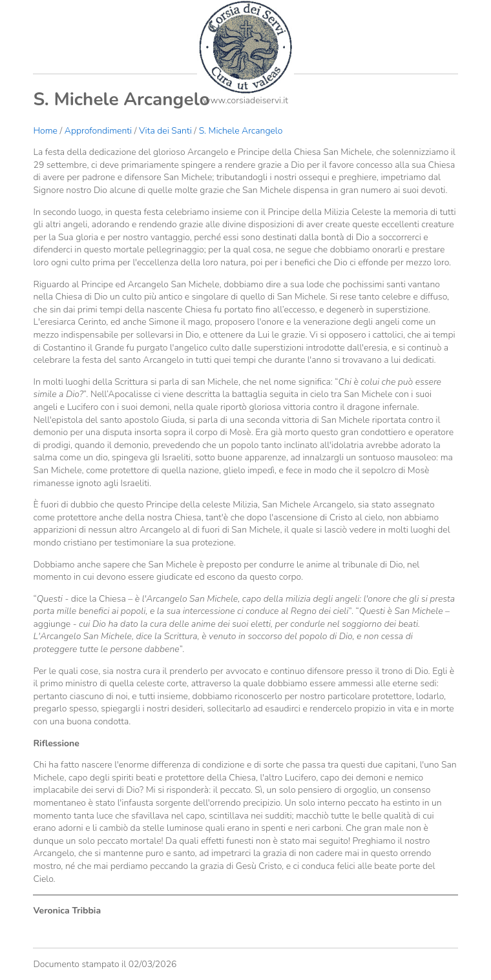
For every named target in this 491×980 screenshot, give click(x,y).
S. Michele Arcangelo (241, 131)
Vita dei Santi (165, 131)
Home (45, 131)
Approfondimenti (98, 131)
